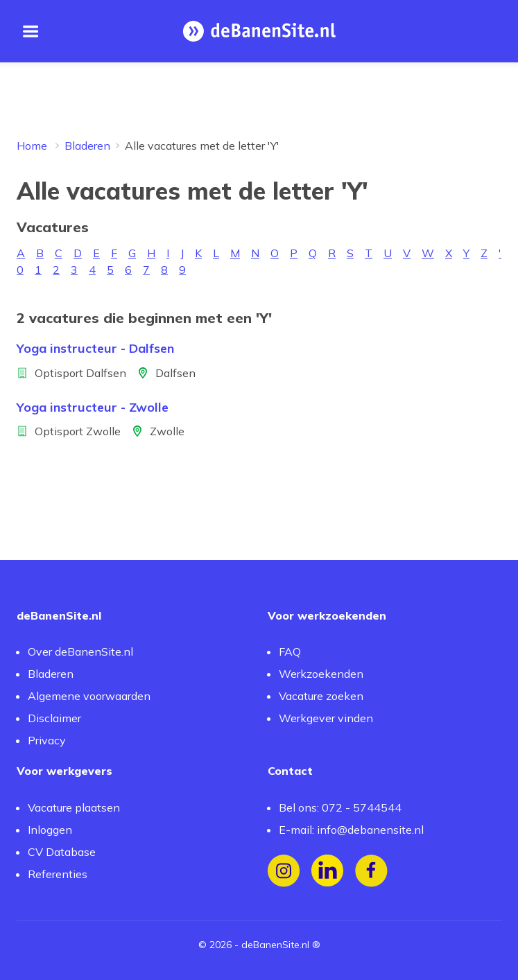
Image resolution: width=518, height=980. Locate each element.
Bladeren (87, 146)
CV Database (62, 852)
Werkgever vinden (326, 718)
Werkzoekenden (321, 674)
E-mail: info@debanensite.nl (351, 830)
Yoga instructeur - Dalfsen (95, 348)
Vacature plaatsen (74, 807)
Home (32, 146)
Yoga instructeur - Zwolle (93, 407)
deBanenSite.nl (275, 945)
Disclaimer (54, 718)
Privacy (47, 740)
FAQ (290, 651)
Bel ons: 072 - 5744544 (340, 807)
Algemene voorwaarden (89, 696)
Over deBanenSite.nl (80, 651)
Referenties (58, 874)
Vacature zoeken (321, 696)
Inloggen (50, 830)
